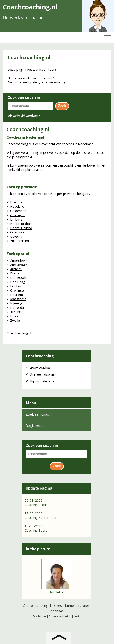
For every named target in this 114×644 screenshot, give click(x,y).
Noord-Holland (21, 228)
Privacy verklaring (60, 616)
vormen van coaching (61, 165)
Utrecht (16, 236)
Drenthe (16, 202)
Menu (31, 403)
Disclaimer (40, 616)
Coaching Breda (36, 505)
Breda (15, 273)
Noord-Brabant (21, 224)
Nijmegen (17, 303)
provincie (70, 194)
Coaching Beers (36, 530)
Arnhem (16, 269)
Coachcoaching (40, 356)
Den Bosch (18, 277)
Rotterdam (18, 307)
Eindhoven (18, 286)
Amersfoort (19, 260)
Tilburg (15, 312)
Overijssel (18, 232)
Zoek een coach (38, 414)
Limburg (16, 219)
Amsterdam (19, 265)
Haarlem (17, 295)
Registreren (35, 426)
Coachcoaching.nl (39, 605)
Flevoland (17, 206)
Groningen (18, 215)
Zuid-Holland (20, 241)
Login (77, 616)
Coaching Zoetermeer (41, 517)
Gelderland (18, 211)
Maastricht (18, 299)
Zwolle (15, 320)
